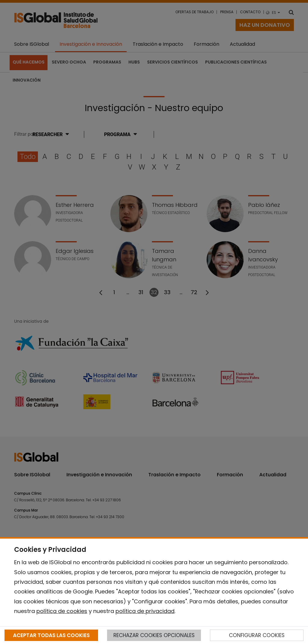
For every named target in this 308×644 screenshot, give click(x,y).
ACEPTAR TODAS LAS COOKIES (51, 635)
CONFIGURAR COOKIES (257, 635)
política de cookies (62, 611)
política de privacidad (145, 611)
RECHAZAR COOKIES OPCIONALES (154, 635)
